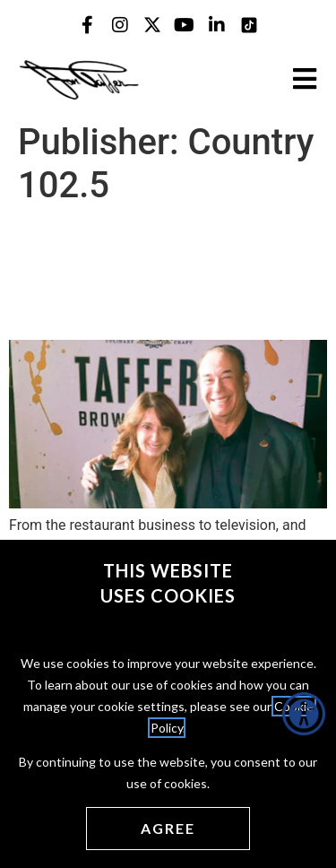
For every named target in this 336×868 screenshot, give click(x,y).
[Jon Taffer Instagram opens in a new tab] (120, 25)
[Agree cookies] (168, 829)
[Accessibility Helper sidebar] (304, 714)
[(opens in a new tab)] (168, 503)
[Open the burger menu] (305, 79)
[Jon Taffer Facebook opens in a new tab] (88, 25)
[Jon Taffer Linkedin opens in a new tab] (217, 25)
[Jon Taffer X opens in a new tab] (152, 25)
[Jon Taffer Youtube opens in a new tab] (185, 25)
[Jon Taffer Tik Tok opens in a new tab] (249, 25)
